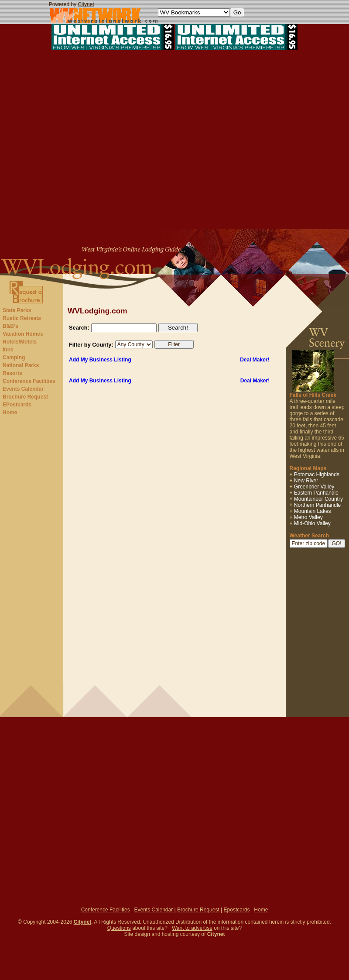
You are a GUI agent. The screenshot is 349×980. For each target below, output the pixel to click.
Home (10, 413)
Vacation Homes (23, 334)
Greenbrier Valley (314, 487)
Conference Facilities (29, 381)
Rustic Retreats (22, 318)
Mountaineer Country (318, 499)
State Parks (17, 310)
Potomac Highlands (317, 475)
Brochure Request (25, 397)
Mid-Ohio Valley (312, 523)
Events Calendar (23, 389)
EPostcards (17, 405)
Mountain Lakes (313, 511)
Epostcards (237, 910)
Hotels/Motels (20, 342)
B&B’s (10, 326)
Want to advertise (192, 928)
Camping (14, 358)
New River (306, 481)
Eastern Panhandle (316, 493)
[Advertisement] (174, 141)
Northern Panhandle (317, 505)
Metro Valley (308, 517)
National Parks (21, 365)
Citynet (86, 4)
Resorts (12, 373)
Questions (119, 928)
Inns (8, 350)
